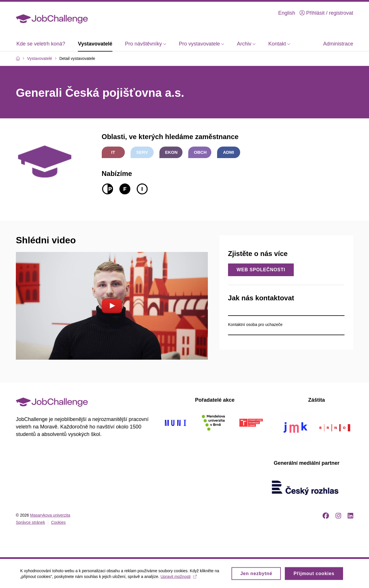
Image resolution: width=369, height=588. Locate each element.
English (287, 13)
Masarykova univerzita (50, 515)
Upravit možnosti (179, 578)
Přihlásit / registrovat (326, 13)
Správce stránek (30, 522)
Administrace (338, 44)
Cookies (58, 522)
